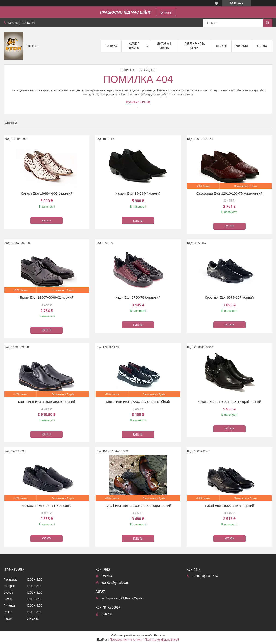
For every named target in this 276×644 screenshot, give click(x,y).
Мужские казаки (138, 102)
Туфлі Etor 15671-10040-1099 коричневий (138, 506)
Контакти (242, 46)
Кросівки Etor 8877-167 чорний (229, 297)
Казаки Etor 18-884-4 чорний (138, 193)
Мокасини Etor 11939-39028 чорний (47, 402)
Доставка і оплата (164, 46)
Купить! (166, 12)
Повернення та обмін (194, 46)
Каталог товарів (134, 46)
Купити (47, 221)
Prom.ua (159, 635)
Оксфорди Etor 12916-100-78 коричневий (229, 193)
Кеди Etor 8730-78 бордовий (138, 297)
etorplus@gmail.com (115, 583)
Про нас (221, 46)
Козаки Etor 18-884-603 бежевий (47, 193)
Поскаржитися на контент (126, 640)
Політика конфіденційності (162, 640)
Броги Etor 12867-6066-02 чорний (47, 297)
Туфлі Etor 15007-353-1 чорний (229, 506)
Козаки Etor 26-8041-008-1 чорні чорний (229, 402)
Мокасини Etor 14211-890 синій (47, 506)
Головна (111, 46)
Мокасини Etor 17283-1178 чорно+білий (138, 402)
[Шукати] (268, 23)
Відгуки (262, 46)
